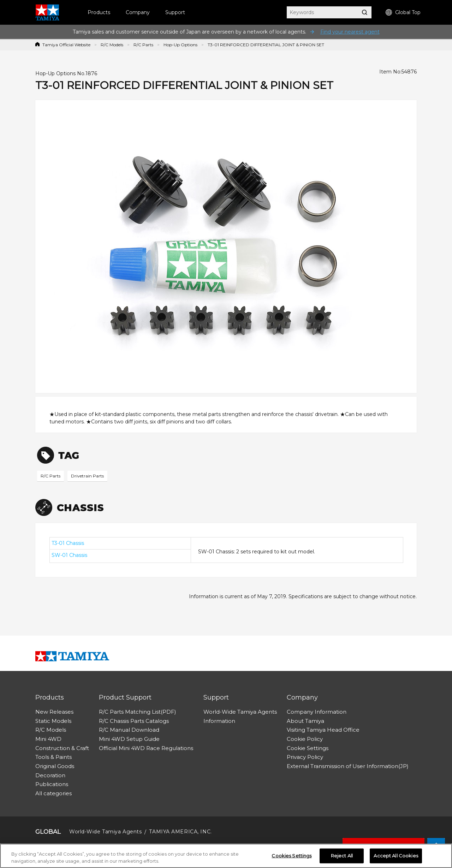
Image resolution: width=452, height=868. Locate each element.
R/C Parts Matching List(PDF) (138, 712)
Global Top (403, 13)
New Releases (54, 712)
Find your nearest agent (350, 32)
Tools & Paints (53, 757)
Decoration (50, 775)
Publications (52, 784)
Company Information (317, 712)
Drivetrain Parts (87, 476)
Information (219, 721)
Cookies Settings (292, 858)
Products (99, 12)
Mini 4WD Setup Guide (129, 739)
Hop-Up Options (180, 45)
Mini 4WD (48, 739)
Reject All (342, 858)
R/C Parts (143, 45)
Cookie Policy (305, 739)
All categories (53, 793)
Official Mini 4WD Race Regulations (146, 748)
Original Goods (55, 766)
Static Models (53, 721)
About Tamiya (305, 721)
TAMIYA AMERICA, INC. (180, 832)
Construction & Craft (62, 748)
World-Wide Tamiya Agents (240, 712)
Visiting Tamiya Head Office (323, 730)
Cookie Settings (308, 748)
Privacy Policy (305, 757)
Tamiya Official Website (66, 45)
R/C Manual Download (129, 730)
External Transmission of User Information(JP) (348, 766)
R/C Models (112, 45)
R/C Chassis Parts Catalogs (134, 721)
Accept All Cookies (396, 858)
